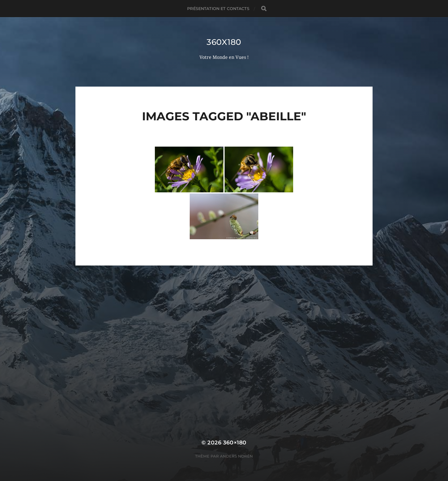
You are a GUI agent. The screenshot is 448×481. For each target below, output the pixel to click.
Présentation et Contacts (218, 9)
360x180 (224, 42)
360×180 (235, 443)
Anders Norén (236, 456)
